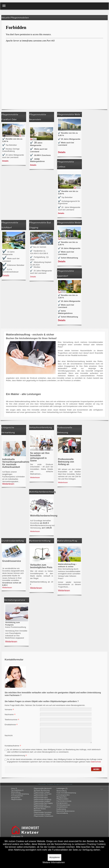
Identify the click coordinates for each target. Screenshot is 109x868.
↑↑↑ (102, 789)
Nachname (10, 714)
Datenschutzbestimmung (16, 755)
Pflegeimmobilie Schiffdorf (42, 801)
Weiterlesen (8, 484)
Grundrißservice (62, 807)
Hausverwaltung (62, 813)
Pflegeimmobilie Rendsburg (42, 800)
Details (5, 161)
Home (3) (14, 789)
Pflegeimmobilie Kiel (40, 805)
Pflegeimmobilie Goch (41, 796)
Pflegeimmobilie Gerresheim (43, 812)
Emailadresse (11, 725)
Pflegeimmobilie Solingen (42, 792)
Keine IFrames (54, 64)
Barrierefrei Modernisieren (65, 811)
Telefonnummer (12, 720)
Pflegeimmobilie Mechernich (43, 789)
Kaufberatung (61, 809)
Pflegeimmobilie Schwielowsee (44, 816)
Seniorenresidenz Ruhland (42, 814)
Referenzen (37, 811)
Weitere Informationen (54, 862)
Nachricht (9, 735)
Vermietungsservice (63, 805)
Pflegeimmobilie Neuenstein (43, 794)
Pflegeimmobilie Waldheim (42, 807)
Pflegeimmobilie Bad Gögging (43, 803)
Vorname (10, 710)
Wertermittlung (16, 792)
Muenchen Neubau (40, 809)
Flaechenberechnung (64, 801)
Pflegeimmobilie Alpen (41, 798)
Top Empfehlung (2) (17, 790)
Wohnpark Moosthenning (42, 790)
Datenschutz (96, 762)
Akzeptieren (54, 857)
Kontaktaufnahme (13, 746)
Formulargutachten (17, 796)
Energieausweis (62, 803)
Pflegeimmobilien (16, 800)
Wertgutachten (16, 798)
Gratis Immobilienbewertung (20, 794)
